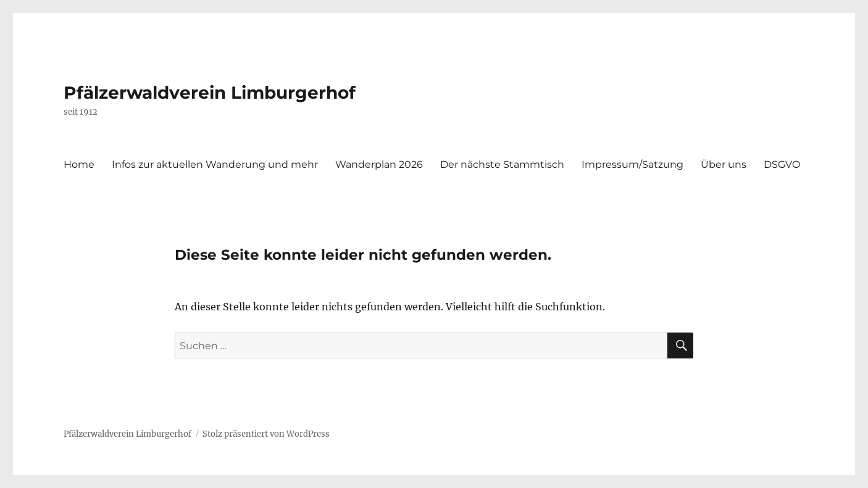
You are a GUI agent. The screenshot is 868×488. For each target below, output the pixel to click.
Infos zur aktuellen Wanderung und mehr (215, 164)
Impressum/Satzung (632, 164)
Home (79, 164)
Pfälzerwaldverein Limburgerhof (210, 93)
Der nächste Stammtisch (502, 164)
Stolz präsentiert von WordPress (266, 434)
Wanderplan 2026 (379, 164)
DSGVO (782, 164)
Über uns (724, 164)
